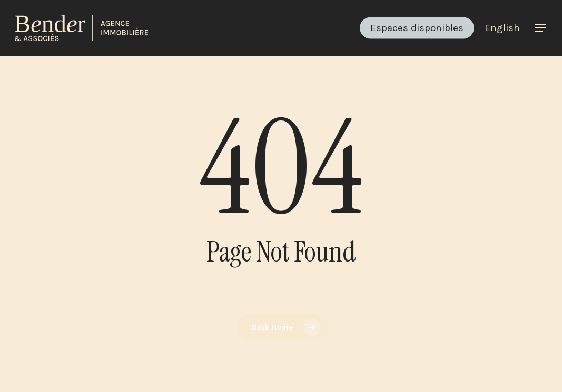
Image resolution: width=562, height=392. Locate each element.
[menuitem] (502, 28)
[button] (541, 28)
